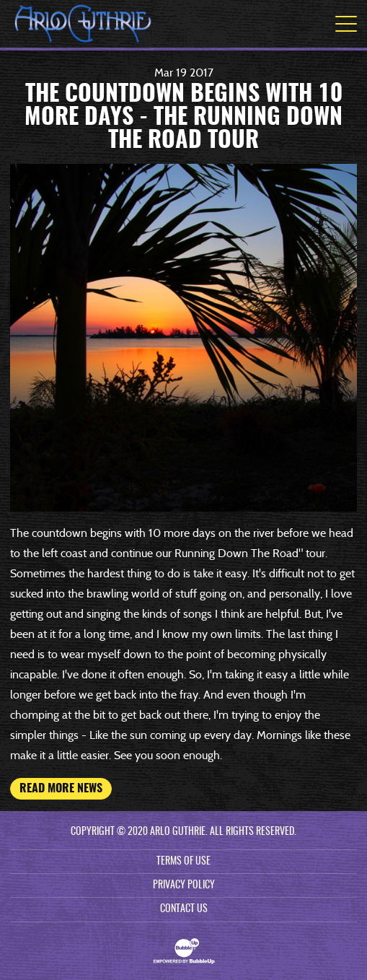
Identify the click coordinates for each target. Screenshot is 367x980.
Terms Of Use (183, 862)
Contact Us (184, 909)
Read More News (61, 789)
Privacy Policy (184, 885)
